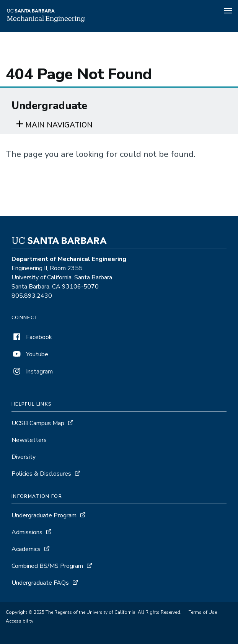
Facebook (32, 337)
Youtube (30, 354)
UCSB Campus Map (38, 423)
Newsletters (29, 440)
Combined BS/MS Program (47, 566)
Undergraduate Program (44, 515)
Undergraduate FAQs (40, 583)
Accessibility (20, 621)
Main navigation (59, 125)
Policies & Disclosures (41, 474)
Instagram (32, 372)
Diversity (24, 457)
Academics (26, 549)
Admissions (27, 532)
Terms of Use (203, 612)
